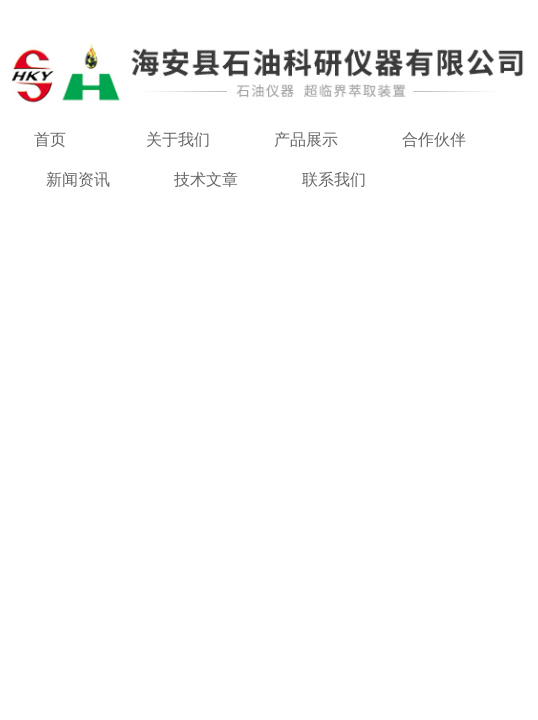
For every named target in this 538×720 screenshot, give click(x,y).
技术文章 (206, 179)
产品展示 (306, 139)
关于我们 (178, 139)
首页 (50, 139)
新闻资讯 (78, 179)
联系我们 (334, 179)
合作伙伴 (434, 139)
